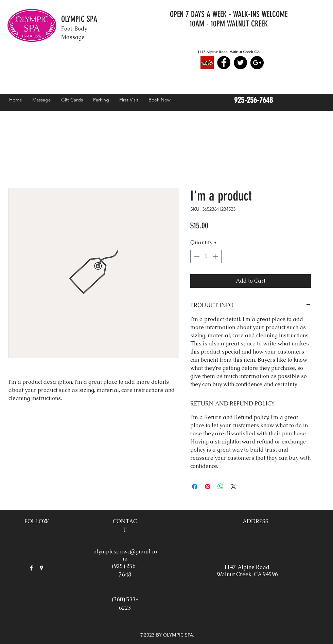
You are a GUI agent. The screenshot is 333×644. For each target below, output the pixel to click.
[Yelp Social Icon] (207, 63)
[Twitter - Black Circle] (240, 63)
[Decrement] (196, 257)
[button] (323, 65)
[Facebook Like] (297, 43)
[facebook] (296, 66)
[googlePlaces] (306, 66)
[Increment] (216, 257)
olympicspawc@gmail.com (125, 555)
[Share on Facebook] (195, 487)
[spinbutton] (206, 257)
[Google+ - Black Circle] (257, 63)
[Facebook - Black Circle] (224, 63)
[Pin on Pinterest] (208, 487)
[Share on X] (233, 487)
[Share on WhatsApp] (221, 487)
